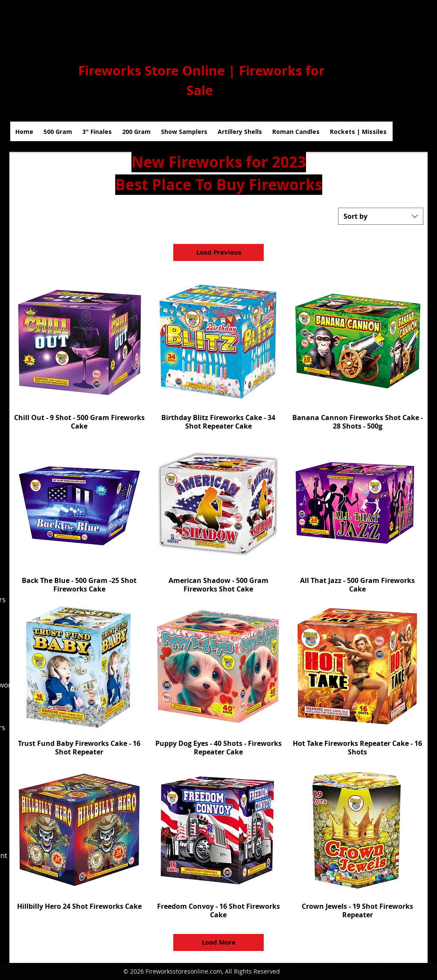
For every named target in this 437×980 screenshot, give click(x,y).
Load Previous (219, 252)
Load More (219, 942)
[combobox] (381, 216)
